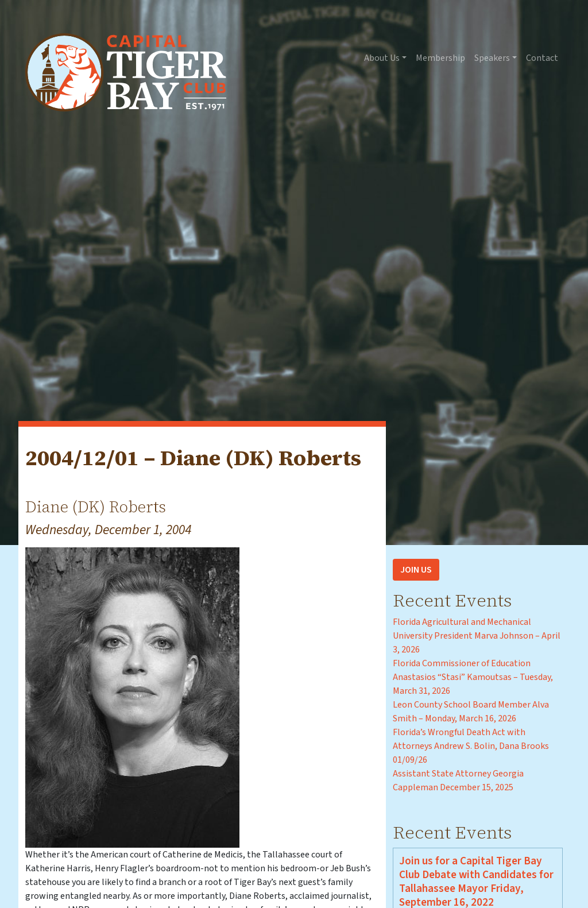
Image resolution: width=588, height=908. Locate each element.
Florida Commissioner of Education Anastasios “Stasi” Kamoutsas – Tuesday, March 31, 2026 (473, 677)
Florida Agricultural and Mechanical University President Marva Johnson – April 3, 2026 (477, 636)
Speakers (492, 58)
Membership (440, 58)
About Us (382, 58)
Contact (542, 58)
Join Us (416, 570)
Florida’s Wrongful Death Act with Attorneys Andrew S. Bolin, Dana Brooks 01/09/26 (471, 746)
